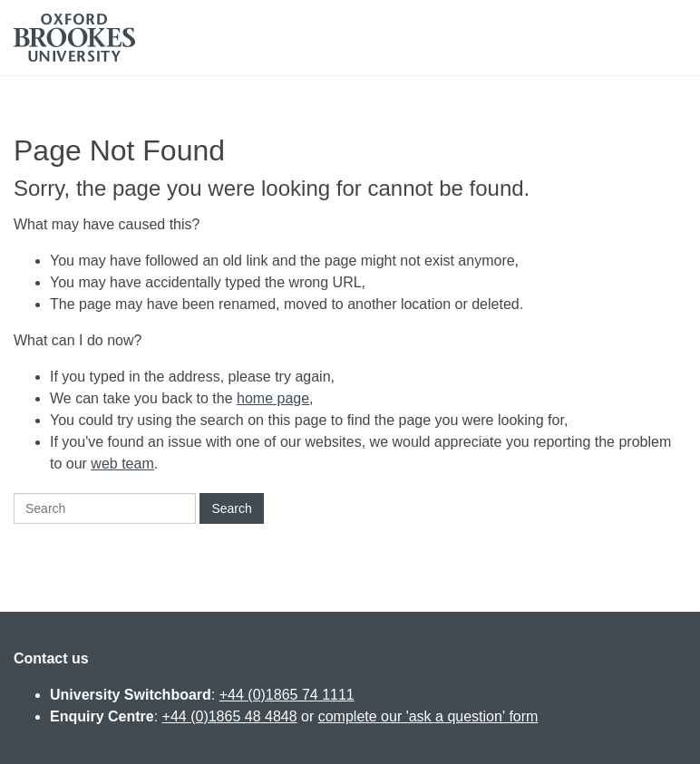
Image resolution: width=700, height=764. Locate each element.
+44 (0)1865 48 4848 (230, 716)
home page (273, 398)
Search (231, 508)
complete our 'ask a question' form (428, 716)
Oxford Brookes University (74, 38)
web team (122, 464)
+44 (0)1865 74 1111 (287, 695)
